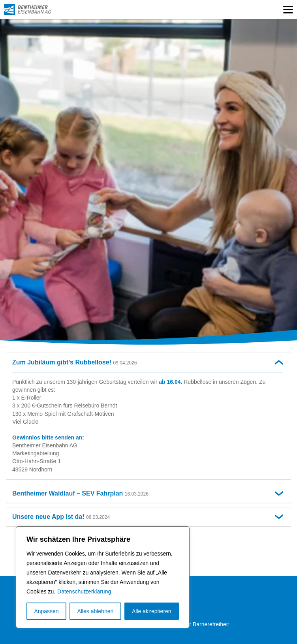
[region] (103, 577)
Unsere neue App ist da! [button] (61, 517)
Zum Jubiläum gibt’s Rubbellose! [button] (74, 362)
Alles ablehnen (95, 611)
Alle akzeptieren (152, 611)
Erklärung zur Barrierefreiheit (194, 624)
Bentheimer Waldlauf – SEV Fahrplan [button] (80, 493)
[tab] (148, 362)
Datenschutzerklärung (84, 591)
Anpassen (46, 611)
